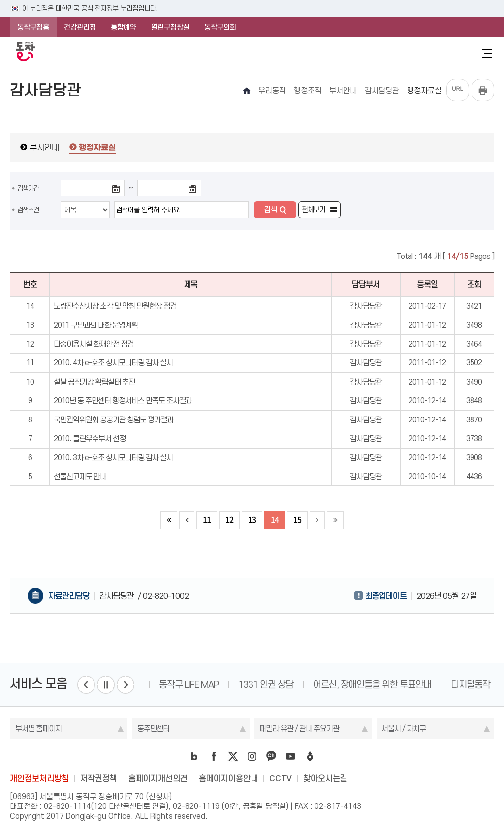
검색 (271, 210)
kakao (271, 756)
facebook (214, 756)
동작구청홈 (33, 27)
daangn (310, 756)
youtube (290, 756)
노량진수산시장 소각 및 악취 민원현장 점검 (115, 306)
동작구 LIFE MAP (189, 685)
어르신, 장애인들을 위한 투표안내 (372, 685)
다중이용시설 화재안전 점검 (94, 344)
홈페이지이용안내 (228, 778)
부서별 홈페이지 (38, 728)
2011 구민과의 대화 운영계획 (96, 325)
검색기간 (28, 188)
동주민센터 (153, 728)
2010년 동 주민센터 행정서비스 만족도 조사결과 (123, 401)
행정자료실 (97, 148)
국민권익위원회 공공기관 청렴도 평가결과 (113, 420)
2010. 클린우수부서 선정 (90, 438)
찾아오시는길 (325, 778)
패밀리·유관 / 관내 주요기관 (299, 728)
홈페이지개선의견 (158, 778)
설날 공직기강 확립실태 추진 (94, 382)
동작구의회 (220, 27)
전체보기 (314, 210)
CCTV (281, 778)
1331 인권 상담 (266, 685)
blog (194, 756)
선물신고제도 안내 (80, 476)
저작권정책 (99, 778)
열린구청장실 (170, 27)
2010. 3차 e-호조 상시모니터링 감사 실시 (113, 458)
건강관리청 (80, 27)
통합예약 (124, 27)
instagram (252, 756)
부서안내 (44, 147)
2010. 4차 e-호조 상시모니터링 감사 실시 (113, 363)
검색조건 (28, 210)
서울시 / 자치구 (404, 728)
